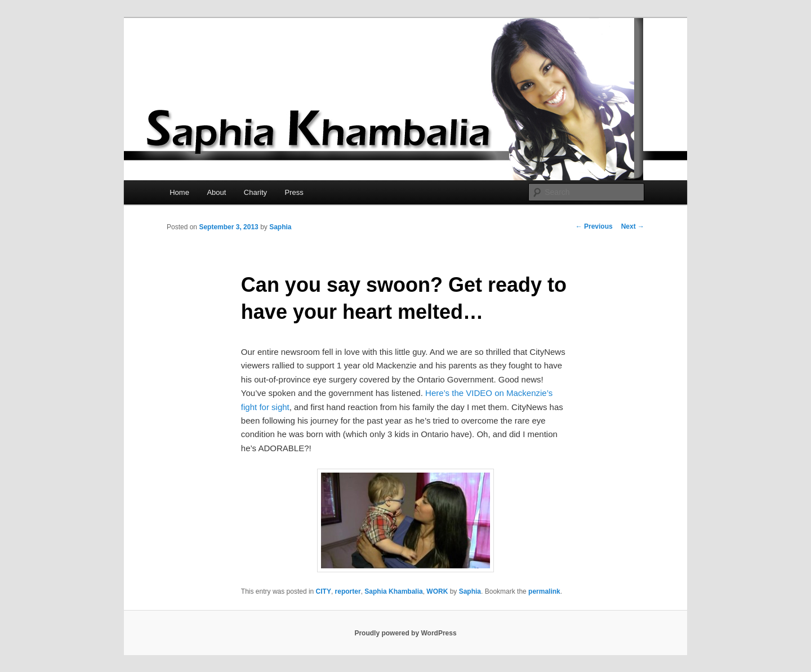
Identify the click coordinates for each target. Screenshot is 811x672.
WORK (437, 591)
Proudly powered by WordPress (405, 633)
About (216, 192)
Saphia (280, 227)
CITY (324, 591)
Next (633, 226)
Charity (255, 192)
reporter (348, 591)
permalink (544, 591)
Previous (594, 226)
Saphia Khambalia (393, 591)
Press (294, 192)
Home (179, 192)
